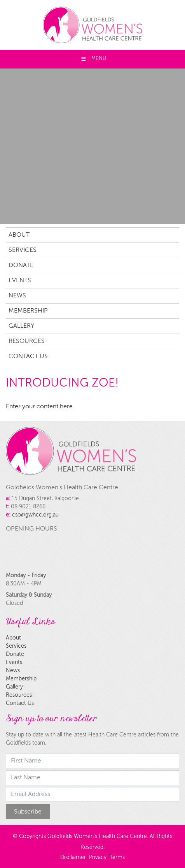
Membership (28, 311)
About (19, 235)
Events (20, 281)
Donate (21, 265)
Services (23, 250)
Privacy (98, 857)
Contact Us (28, 357)
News (17, 296)
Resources (27, 341)
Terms (117, 857)
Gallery (21, 326)
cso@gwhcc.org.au (35, 515)
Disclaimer (73, 857)
